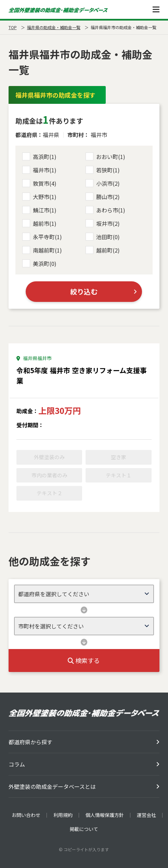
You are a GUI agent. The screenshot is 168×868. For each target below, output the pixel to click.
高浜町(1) (39, 157)
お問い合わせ (26, 815)
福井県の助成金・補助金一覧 (54, 27)
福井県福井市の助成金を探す (55, 95)
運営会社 (146, 815)
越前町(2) (103, 250)
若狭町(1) (103, 170)
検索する (84, 660)
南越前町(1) (42, 250)
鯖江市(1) (39, 210)
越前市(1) (39, 223)
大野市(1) (39, 197)
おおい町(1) (105, 157)
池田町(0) (103, 237)
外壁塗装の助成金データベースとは (52, 786)
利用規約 (63, 815)
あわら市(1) (105, 210)
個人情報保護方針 (105, 815)
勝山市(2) (103, 197)
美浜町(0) (39, 264)
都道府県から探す (30, 742)
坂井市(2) (103, 223)
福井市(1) (39, 170)
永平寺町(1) (42, 237)
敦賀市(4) (39, 183)
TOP (13, 27)
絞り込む (84, 291)
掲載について (84, 829)
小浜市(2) (103, 183)
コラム (17, 764)
